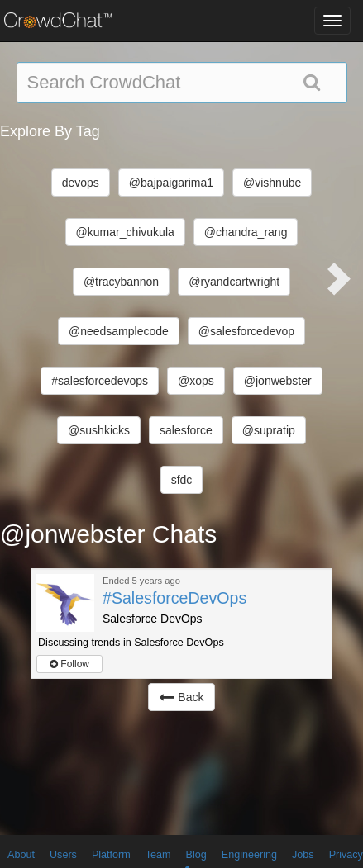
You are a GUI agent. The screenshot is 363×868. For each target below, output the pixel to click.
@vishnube (272, 183)
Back (181, 697)
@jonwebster (278, 381)
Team (158, 855)
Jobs (303, 855)
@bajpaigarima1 (171, 183)
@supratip (269, 430)
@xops (196, 381)
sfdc (182, 480)
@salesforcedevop (246, 331)
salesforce (186, 430)
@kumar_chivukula (125, 232)
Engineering (249, 855)
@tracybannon (121, 282)
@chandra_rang (246, 232)
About (21, 855)
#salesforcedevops (100, 381)
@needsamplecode (119, 331)
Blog (196, 855)
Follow (69, 664)
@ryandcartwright (234, 282)
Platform (111, 855)
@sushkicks (99, 430)
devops (81, 183)
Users (63, 855)
